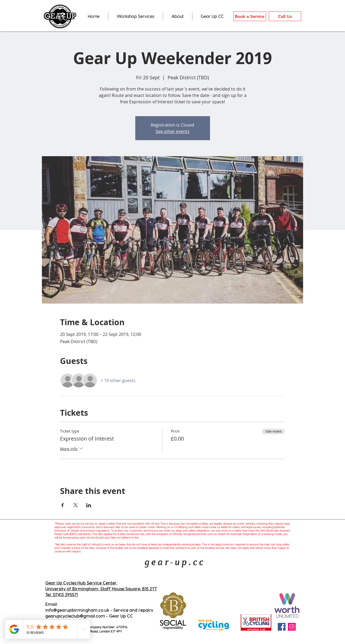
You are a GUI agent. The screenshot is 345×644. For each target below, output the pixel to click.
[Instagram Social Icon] (292, 627)
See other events (172, 131)
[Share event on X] (76, 505)
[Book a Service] (250, 16)
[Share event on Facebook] (63, 505)
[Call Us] (285, 16)
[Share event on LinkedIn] (89, 505)
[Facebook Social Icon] (282, 627)
